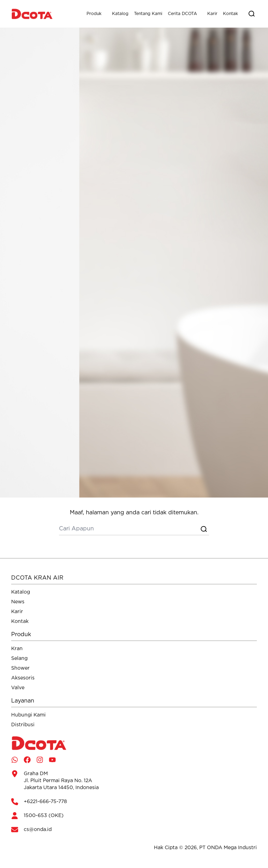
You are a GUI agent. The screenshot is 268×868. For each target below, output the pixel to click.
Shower (20, 668)
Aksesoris (23, 678)
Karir (212, 14)
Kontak (230, 14)
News (18, 602)
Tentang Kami (148, 14)
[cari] (129, 529)
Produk (94, 14)
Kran (17, 649)
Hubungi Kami (28, 715)
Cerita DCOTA (182, 14)
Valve (18, 688)
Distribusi (23, 725)
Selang (19, 659)
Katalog (120, 14)
